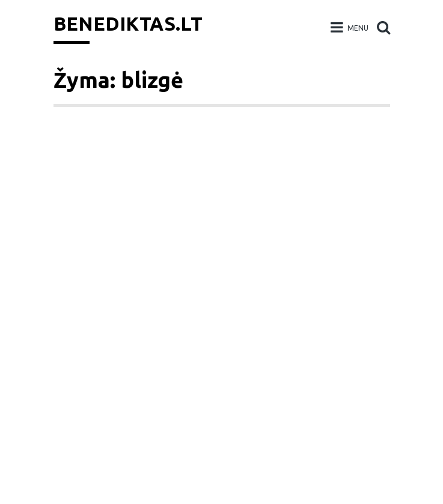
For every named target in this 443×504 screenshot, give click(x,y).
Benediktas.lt (128, 23)
